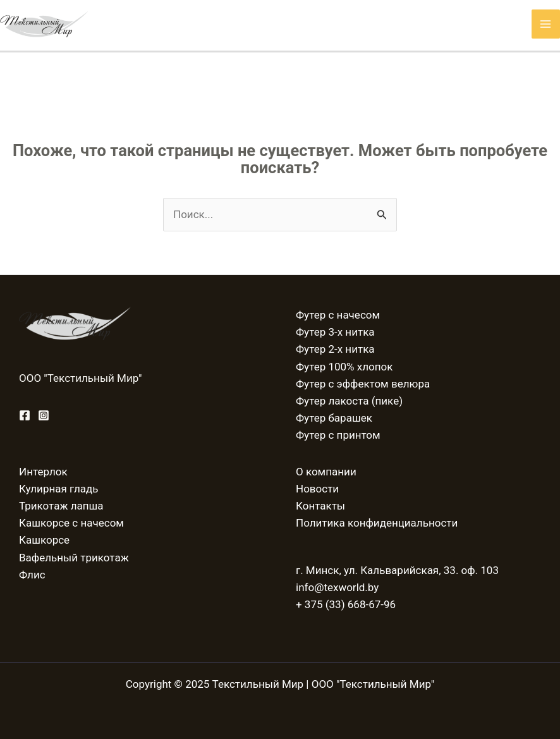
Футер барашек (334, 418)
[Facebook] (25, 415)
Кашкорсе (44, 540)
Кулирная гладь (58, 489)
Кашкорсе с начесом (71, 523)
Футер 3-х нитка (335, 332)
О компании (326, 472)
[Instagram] (44, 415)
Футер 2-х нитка (335, 349)
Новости (317, 489)
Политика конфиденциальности (377, 523)
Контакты (320, 506)
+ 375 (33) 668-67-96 (346, 604)
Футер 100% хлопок (344, 367)
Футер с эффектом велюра (363, 384)
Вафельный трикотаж (74, 558)
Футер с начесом (338, 315)
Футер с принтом (338, 435)
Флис (32, 575)
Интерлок (43, 472)
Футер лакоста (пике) (349, 401)
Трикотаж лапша (61, 506)
